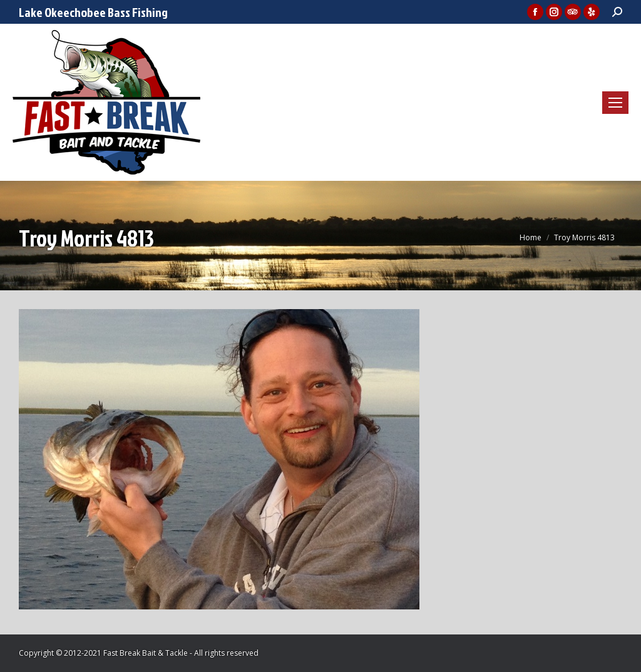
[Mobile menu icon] (615, 103)
